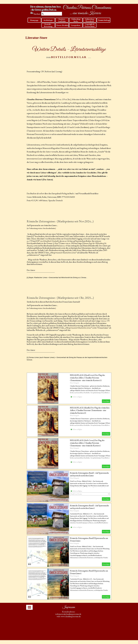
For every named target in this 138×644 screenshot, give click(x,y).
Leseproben (76, 25)
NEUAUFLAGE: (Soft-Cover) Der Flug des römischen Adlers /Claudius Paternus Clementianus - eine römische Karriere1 (87, 443)
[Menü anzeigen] (29, 607)
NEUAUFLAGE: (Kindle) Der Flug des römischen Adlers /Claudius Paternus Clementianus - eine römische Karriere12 (90, 410)
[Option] (90, 494)
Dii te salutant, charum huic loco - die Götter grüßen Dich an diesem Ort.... (46, 10)
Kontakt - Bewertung (48, 25)
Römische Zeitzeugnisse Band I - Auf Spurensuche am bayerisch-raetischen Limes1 (89, 507)
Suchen (37, 14)
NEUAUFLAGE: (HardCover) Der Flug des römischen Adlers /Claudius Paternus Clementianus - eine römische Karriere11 (87, 378)
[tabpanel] (69, 52)
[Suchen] (52, 14)
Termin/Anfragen (104, 20)
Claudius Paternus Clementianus (87, 8)
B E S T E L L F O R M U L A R (69, 57)
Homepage (34, 20)
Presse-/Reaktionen (64, 25)
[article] (69, 388)
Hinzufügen (106, 401)
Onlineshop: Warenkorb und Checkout (90, 21)
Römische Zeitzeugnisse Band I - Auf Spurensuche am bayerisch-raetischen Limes (89, 474)
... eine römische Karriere (85, 13)
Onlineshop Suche (76, 20)
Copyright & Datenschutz (90, 25)
